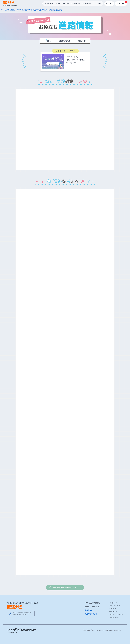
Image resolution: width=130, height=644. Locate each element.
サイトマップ (113, 603)
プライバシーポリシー (115, 606)
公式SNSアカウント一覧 (116, 614)
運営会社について (114, 617)
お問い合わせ (113, 611)
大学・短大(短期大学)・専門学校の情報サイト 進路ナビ (20, 10)
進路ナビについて (91, 614)
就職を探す (89, 610)
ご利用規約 (113, 609)
